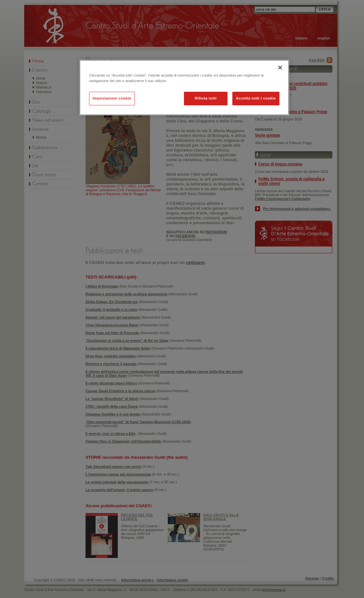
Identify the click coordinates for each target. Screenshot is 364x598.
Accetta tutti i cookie (256, 98)
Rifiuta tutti (206, 98)
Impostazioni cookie (112, 98)
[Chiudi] (280, 68)
